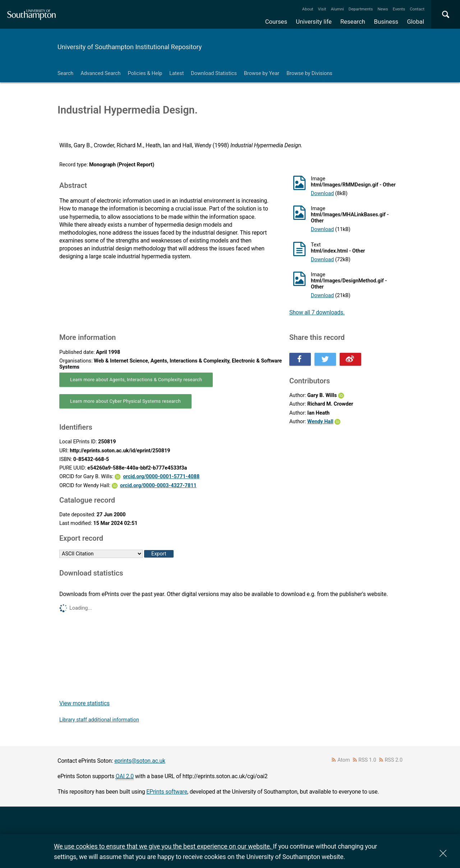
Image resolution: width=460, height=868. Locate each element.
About (308, 9)
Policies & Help (145, 73)
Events (399, 9)
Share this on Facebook (300, 359)
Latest (176, 73)
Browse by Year (262, 73)
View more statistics (84, 703)
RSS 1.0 (367, 760)
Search (65, 73)
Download (322, 193)
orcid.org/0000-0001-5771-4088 (161, 477)
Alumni (337, 9)
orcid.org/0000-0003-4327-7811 (158, 486)
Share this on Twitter (325, 359)
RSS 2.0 (394, 760)
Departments (361, 9)
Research (353, 22)
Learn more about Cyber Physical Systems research (125, 401)
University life (314, 22)
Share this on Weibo (350, 359)
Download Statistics (214, 73)
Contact (417, 9)
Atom (344, 760)
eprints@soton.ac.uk (140, 761)
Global (415, 22)
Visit (322, 9)
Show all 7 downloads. (317, 312)
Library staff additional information (99, 720)
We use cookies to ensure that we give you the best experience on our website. (163, 846)
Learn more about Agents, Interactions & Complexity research (136, 380)
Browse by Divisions (309, 73)
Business (386, 22)
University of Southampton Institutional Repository (130, 47)
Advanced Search (100, 73)
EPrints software (167, 792)
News (383, 9)
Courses (276, 22)
